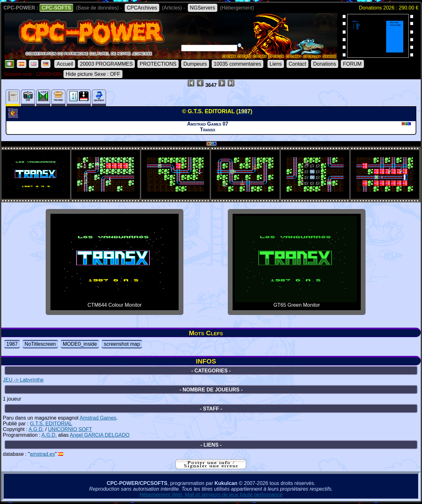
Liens (276, 64)
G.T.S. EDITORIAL (51, 424)
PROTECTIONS (158, 64)
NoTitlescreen (40, 344)
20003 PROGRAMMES (106, 64)
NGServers (203, 8)
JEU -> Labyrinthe (23, 380)
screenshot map (122, 344)
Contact (297, 64)
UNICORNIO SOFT (70, 429)
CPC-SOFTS (56, 8)
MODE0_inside (80, 344)
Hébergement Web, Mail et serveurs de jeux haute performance (211, 495)
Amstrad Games (98, 418)
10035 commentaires (237, 64)
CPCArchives (142, 8)
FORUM (352, 64)
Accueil (65, 64)
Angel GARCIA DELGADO (100, 435)
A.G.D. (36, 429)
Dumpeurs (195, 64)
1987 (12, 344)
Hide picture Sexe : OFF (93, 74)
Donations (325, 64)
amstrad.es (42, 454)
